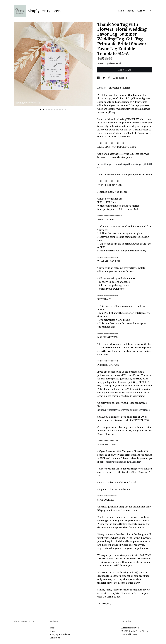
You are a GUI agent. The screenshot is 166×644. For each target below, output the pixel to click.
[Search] (151, 11)
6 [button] (57, 109)
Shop (121, 11)
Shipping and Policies (60, 634)
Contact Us (55, 638)
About (131, 11)
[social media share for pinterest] (109, 78)
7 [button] (60, 109)
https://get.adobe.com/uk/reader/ (123, 462)
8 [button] (63, 109)
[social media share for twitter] (104, 78)
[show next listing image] (66, 110)
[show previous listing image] (41, 110)
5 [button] (54, 109)
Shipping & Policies (120, 88)
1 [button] (44, 109)
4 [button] (52, 109)
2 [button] (46, 109)
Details (102, 88)
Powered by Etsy (129, 634)
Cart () (141, 11)
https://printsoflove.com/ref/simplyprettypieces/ (124, 410)
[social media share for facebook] (99, 78)
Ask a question (120, 78)
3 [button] (49, 109)
